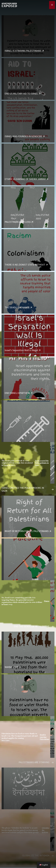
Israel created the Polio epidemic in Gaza (42, 463)
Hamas (47, 601)
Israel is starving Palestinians (45, 737)
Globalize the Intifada (46, 830)
